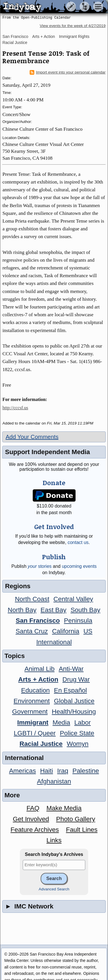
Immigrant (33, 723)
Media (61, 723)
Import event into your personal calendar (68, 72)
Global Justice (74, 701)
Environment (32, 701)
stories (40, 566)
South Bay (85, 610)
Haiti (47, 771)
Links (54, 840)
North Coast (32, 599)
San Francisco (15, 36)
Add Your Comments (32, 437)
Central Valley (73, 599)
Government (30, 712)
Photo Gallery (76, 819)
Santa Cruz (32, 631)
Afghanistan (54, 781)
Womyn (78, 744)
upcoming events (79, 566)
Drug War (76, 679)
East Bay (54, 610)
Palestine (86, 771)
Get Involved (31, 819)
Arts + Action (44, 36)
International (54, 642)
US (88, 631)
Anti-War (71, 669)
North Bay (22, 610)
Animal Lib (40, 669)
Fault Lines (82, 830)
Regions (18, 586)
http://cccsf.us (15, 408)
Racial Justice (15, 43)
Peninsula (78, 621)
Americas (22, 771)
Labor (83, 723)
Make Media (64, 808)
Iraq (63, 771)
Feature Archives (35, 830)
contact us (78, 542)
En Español (70, 690)
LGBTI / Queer (35, 733)
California (66, 631)
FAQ (33, 808)
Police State (77, 733)
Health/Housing (74, 712)
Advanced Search (54, 889)
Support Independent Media (47, 452)
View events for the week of (73, 26)
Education (35, 690)
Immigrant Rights (74, 36)
